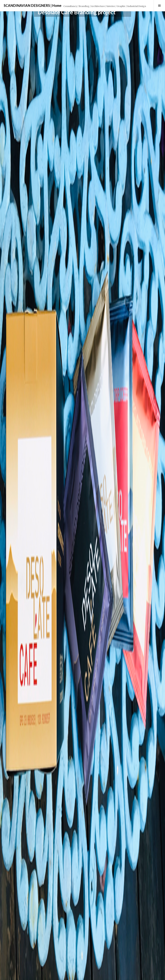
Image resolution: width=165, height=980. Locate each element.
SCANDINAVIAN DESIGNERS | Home (33, 6)
